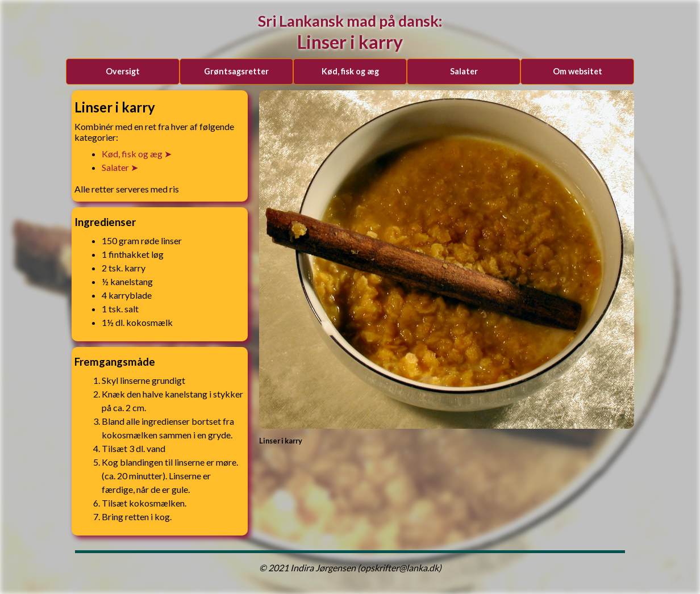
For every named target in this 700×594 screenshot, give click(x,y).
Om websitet (578, 71)
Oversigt (123, 71)
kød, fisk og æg (350, 71)
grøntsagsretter (236, 71)
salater (464, 71)
